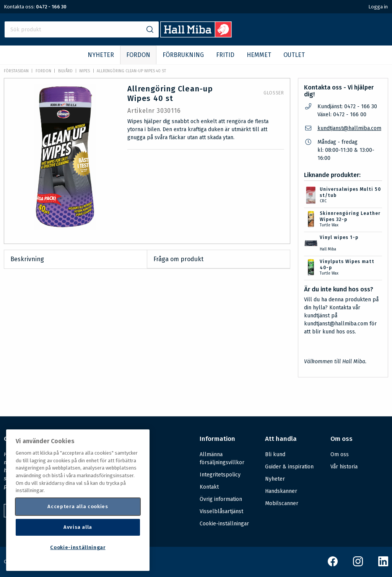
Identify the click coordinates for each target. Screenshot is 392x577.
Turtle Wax (329, 225)
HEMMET (259, 55)
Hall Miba (328, 249)
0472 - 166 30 (51, 7)
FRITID (225, 55)
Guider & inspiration (289, 467)
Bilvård (65, 71)
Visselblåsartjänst (221, 511)
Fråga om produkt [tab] (178, 259)
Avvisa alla (78, 527)
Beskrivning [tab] (27, 259)
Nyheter (275, 479)
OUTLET (294, 55)
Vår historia (344, 467)
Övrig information (221, 499)
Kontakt (209, 487)
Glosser (274, 93)
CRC (323, 201)
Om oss (340, 454)
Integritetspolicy (220, 475)
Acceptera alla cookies (78, 506)
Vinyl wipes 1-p (339, 237)
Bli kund (275, 454)
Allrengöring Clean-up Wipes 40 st (131, 71)
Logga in (378, 7)
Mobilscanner (282, 503)
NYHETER (101, 55)
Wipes (85, 71)
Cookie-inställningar (224, 524)
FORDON (138, 55)
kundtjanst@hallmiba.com (349, 128)
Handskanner (281, 491)
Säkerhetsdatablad (180, 394)
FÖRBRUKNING (183, 55)
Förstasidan (16, 71)
